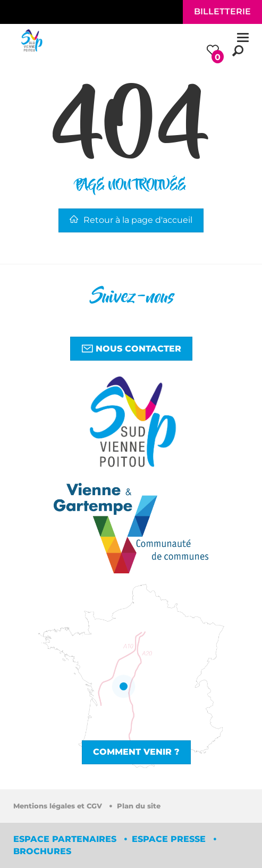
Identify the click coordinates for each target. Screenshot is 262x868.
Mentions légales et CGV (59, 806)
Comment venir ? (136, 752)
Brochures (42, 851)
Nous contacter (131, 348)
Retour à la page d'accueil (131, 220)
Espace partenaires (66, 839)
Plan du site (139, 806)
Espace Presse (170, 839)
